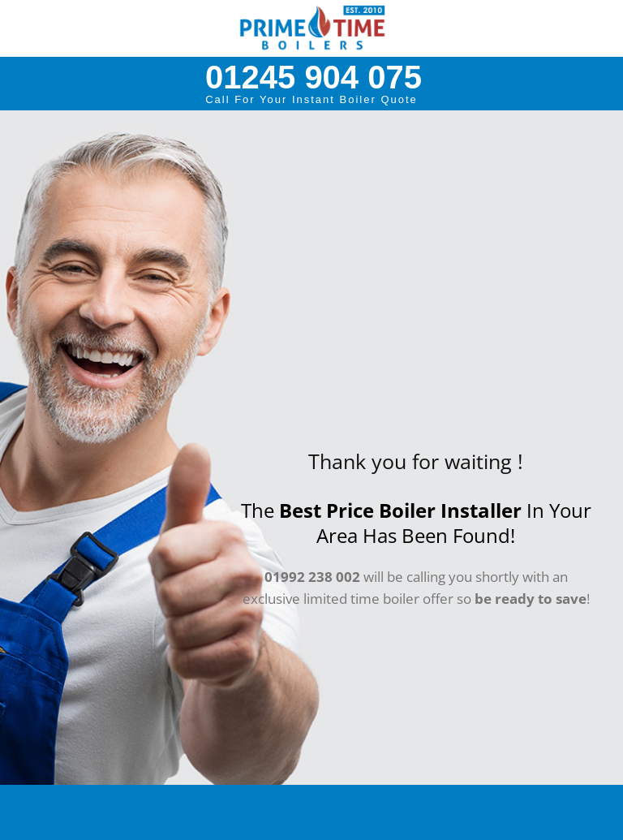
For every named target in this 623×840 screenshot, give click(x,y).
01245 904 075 (314, 77)
